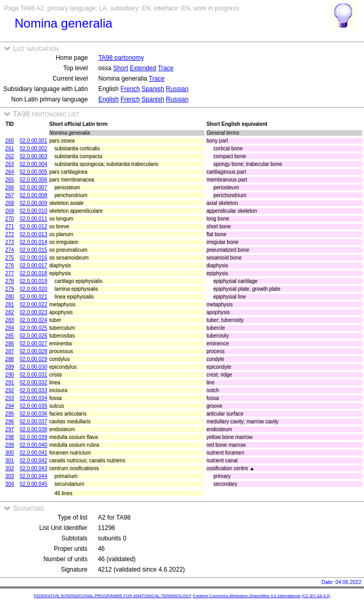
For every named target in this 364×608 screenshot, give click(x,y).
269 (10, 211)
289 (10, 367)
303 (10, 476)
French (130, 89)
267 (10, 195)
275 (10, 258)
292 (10, 390)
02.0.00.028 (34, 351)
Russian (177, 89)
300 (10, 453)
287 (10, 351)
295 (10, 414)
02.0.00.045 (34, 484)
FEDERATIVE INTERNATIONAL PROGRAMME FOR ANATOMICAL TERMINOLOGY (113, 596)
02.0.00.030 (34, 367)
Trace (165, 68)
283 (10, 320)
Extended (143, 68)
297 (10, 429)
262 (10, 156)
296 (10, 422)
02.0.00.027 (34, 344)
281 (10, 305)
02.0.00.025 (34, 328)
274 (10, 250)
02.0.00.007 (34, 187)
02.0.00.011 (34, 219)
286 (10, 344)
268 (10, 203)
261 (10, 148)
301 (10, 461)
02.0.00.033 (34, 390)
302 (10, 468)
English (108, 99)
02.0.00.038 (34, 429)
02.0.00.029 (34, 359)
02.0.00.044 (34, 476)
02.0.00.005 (34, 172)
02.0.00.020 (34, 289)
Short (121, 68)
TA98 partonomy (121, 58)
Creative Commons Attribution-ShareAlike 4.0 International (246, 596)
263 (10, 164)
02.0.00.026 (34, 336)
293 (10, 398)
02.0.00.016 (34, 258)
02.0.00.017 (34, 266)
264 (10, 172)
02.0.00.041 (34, 453)
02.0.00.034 (34, 398)
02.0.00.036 (34, 414)
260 (10, 141)
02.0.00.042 (34, 461)
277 (10, 273)
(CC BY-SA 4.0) (316, 596)
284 (10, 328)
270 (10, 219)
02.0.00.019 (34, 281)
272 (10, 234)
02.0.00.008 (34, 195)
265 (10, 180)
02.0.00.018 (34, 273)
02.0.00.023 (34, 312)
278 (10, 281)
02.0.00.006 (34, 180)
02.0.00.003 (34, 156)
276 (10, 266)
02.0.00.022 (34, 305)
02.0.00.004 (34, 164)
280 (10, 297)
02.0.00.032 (34, 383)
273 (10, 242)
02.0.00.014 (34, 242)
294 (10, 406)
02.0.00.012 (34, 227)
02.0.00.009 (34, 203)
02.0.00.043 (34, 468)
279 (10, 289)
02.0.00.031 (34, 375)
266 (10, 187)
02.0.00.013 (34, 234)
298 (10, 437)
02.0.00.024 (34, 320)
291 (10, 383)
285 (10, 336)
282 (10, 312)
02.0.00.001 (34, 141)
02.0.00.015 (34, 250)
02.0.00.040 (34, 445)
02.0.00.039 (34, 437)
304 (10, 484)
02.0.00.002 (34, 148)
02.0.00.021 (34, 297)
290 (10, 375)
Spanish (153, 89)
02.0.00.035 (34, 406)
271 (10, 227)
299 (10, 445)
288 (10, 359)
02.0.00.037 (34, 422)
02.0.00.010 (34, 211)
